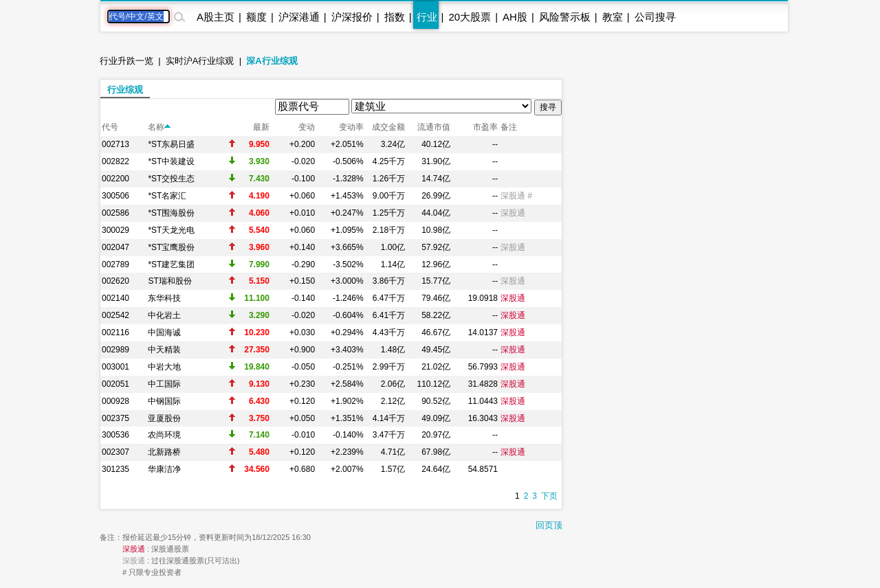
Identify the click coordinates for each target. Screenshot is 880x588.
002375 (115, 418)
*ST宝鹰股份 (171, 247)
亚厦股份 (164, 418)
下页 (549, 496)
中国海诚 (164, 332)
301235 (115, 469)
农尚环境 (164, 435)
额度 (256, 17)
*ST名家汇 (167, 196)
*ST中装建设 (171, 161)
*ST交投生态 (171, 179)
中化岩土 (164, 315)
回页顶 (549, 525)
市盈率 (485, 127)
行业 (427, 17)
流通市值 (434, 127)
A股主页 (216, 17)
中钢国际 (164, 401)
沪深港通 (299, 17)
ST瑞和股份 (169, 281)
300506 (115, 196)
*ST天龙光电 (171, 230)
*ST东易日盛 (171, 144)
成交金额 (388, 127)
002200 (115, 179)
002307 (115, 452)
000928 (115, 401)
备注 (509, 127)
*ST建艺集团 (171, 264)
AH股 (515, 17)
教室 (613, 17)
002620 (115, 281)
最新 (261, 127)
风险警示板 (565, 17)
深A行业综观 (272, 61)
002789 (115, 264)
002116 (115, 332)
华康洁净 (164, 469)
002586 (115, 213)
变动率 (351, 127)
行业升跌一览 (126, 61)
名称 (159, 127)
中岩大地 (164, 367)
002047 (115, 247)
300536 (115, 435)
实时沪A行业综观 (200, 61)
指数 (395, 17)
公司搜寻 (655, 17)
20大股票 (470, 17)
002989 (115, 350)
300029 (115, 230)
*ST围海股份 (171, 213)
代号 (110, 127)
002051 (115, 384)
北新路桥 (164, 452)
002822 (115, 161)
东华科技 (164, 298)
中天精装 (164, 350)
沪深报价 (352, 17)
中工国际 (164, 384)
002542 (115, 315)
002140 (115, 298)
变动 (307, 127)
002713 (115, 144)
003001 (115, 367)
